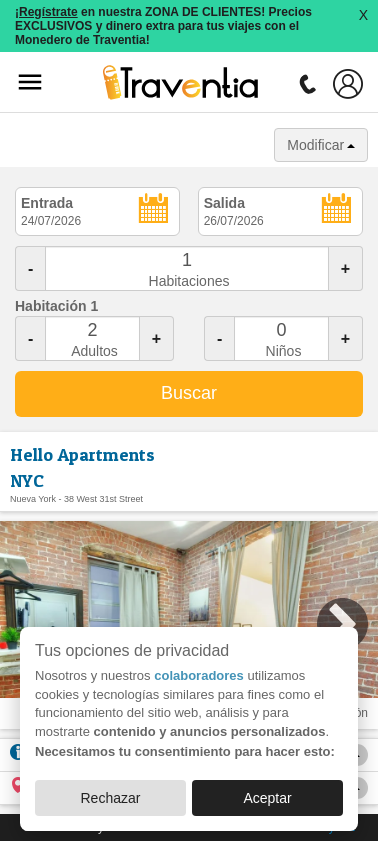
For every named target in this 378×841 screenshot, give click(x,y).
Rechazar (110, 798)
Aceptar (267, 798)
